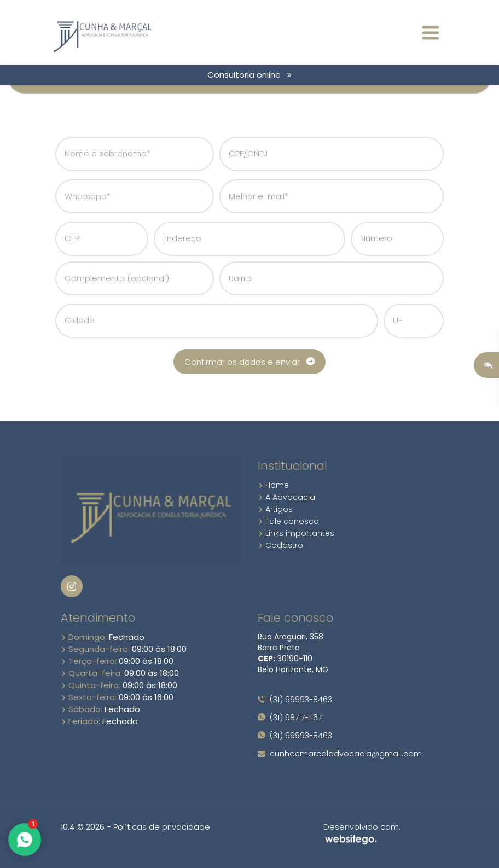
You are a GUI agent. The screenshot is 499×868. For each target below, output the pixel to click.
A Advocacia (286, 497)
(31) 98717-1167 (290, 718)
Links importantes (296, 533)
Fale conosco (288, 521)
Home (273, 485)
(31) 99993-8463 (295, 700)
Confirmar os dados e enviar (249, 362)
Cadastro (280, 545)
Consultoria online (249, 75)
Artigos (275, 509)
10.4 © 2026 (83, 827)
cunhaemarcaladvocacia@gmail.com (340, 754)
